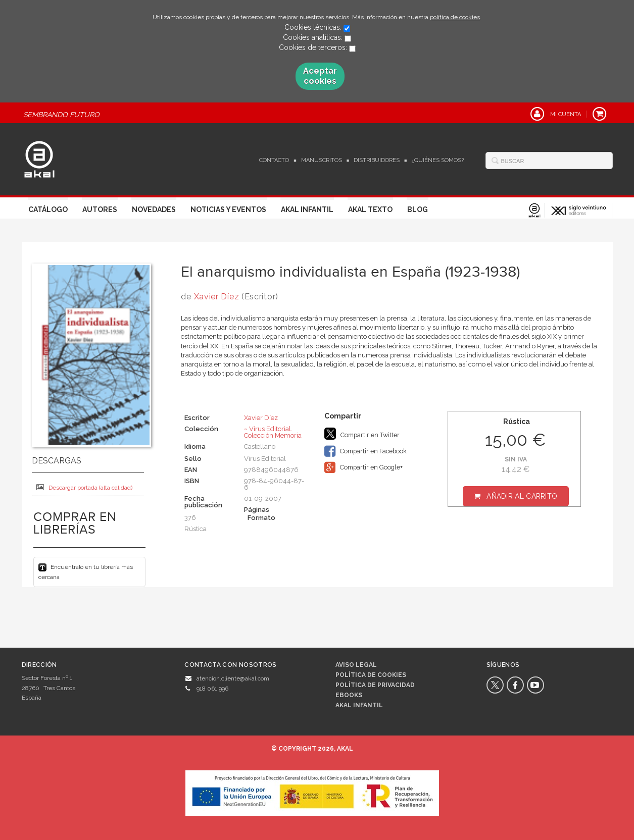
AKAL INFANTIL (359, 705)
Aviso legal (356, 665)
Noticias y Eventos (228, 209)
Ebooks (349, 695)
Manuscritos (322, 160)
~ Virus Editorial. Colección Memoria (273, 432)
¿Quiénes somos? (438, 160)
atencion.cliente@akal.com (233, 678)
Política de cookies (371, 675)
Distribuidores (377, 160)
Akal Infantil (307, 209)
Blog (418, 209)
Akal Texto (370, 209)
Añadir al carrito (522, 496)
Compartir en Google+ (363, 467)
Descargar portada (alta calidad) (84, 487)
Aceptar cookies (320, 76)
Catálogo (48, 209)
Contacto (274, 160)
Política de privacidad (375, 685)
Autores (100, 209)
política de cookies (455, 17)
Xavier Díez (217, 297)
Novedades (154, 209)
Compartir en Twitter (362, 434)
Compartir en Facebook (365, 451)
